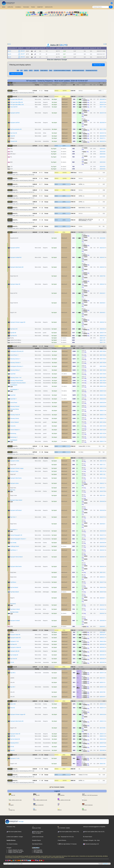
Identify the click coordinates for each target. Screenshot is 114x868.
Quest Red (13, 374)
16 (42, 232)
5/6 (75, 91)
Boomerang (13, 433)
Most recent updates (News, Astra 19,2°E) (94, 832)
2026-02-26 (103, 587)
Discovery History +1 (15, 370)
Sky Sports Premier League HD (18, 322)
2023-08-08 (103, 238)
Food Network (14, 385)
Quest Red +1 (14, 399)
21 (42, 630)
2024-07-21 (103, 517)
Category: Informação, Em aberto (16, 851)
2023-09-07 (102, 136)
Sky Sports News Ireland (16, 500)
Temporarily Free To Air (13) (66, 837)
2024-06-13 (103, 550)
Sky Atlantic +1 (14, 530)
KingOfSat (106, 864)
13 (42, 220)
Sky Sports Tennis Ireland (16, 557)
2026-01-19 (102, 411)
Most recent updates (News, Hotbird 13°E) (68, 832)
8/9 (75, 458)
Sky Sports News (14, 471)
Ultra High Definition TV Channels (67, 844)
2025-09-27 (102, 635)
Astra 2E (23, 51)
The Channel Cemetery (12, 844)
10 (42, 202)
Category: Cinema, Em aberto (15, 852)
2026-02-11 (103, 483)
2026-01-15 (102, 418)
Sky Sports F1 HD (14, 641)
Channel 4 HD (14, 141)
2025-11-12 (103, 465)
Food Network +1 (14, 390)
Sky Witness (13, 582)
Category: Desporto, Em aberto (15, 850)
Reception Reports (36, 840)
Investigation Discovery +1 (17, 366)
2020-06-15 (103, 257)
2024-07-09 (103, 491)
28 (42, 667)
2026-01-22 (102, 386)
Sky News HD (13, 336)
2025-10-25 (102, 433)
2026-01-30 (102, 395)
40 (42, 781)
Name (12, 85)
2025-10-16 (103, 495)
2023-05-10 (102, 133)
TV (21, 71)
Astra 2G (23, 57)
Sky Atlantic (13, 604)
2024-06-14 (103, 546)
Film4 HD (12, 708)
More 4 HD (13, 704)
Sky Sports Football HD (16, 257)
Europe (46, 91)
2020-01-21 (102, 704)
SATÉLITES (10, 7)
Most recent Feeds (38, 851)
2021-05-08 (102, 728)
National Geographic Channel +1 (18, 539)
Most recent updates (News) (14, 832)
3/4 (75, 178)
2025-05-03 (103, 149)
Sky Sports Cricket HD (16, 647)
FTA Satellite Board (38, 852)
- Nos (95, 840)
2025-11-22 (103, 474)
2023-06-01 (102, 123)
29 (42, 701)
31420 (72, 91)
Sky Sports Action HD (15, 638)
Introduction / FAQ (11, 827)
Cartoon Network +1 (15, 430)
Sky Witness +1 (14, 550)
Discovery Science (15, 418)
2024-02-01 (102, 141)
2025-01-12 (102, 673)
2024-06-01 (103, 621)
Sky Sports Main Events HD (17, 267)
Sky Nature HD (14, 329)
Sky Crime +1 (13, 517)
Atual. (101, 85)
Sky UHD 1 (13, 687)
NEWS (4, 7)
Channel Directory (62, 840)
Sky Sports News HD (15, 284)
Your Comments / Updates (58, 787)
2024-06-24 (103, 531)
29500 (72, 346)
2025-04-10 (102, 697)
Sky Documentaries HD (16, 129)
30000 (72, 173)
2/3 (75, 97)
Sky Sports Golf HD (15, 113)
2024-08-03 (102, 750)
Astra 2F (22, 54)
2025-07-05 (102, 692)
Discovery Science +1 (15, 359)
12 (42, 214)
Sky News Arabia (14, 612)
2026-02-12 (103, 577)
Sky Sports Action (14, 483)
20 (42, 458)
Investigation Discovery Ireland (18, 383)
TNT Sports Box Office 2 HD (17, 105)
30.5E (9, 44)
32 (42, 755)
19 (42, 452)
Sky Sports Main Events (16, 478)
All (18, 71)
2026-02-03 (102, 399)
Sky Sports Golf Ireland (16, 510)
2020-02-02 (102, 714)
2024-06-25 (103, 501)
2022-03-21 (103, 248)
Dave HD (12, 750)
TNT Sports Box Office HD (16, 102)
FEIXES (33, 7)
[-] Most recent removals (78, 71)
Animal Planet (14, 403)
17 (42, 346)
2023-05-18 (102, 113)
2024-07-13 (102, 138)
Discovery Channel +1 (16, 363)
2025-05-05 (103, 152)
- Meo (98, 840)
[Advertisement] (57, 29)
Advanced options (98, 65)
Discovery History (15, 409)
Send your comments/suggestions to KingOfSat (94, 827)
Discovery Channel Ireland (17, 381)
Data (51, 71)
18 (42, 446)
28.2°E (63, 45)
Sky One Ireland (14, 587)
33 (42, 769)
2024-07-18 (103, 582)
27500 (72, 97)
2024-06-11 (103, 598)
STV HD (12, 662)
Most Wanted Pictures (37, 844)
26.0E (105, 44)
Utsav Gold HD (14, 107)
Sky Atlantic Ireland (15, 609)
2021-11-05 (102, 107)
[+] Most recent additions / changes (62, 71)
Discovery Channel (15, 406)
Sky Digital (54, 99)
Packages (85, 840)
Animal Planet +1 (14, 355)
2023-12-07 (103, 338)
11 (42, 208)
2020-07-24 (102, 743)
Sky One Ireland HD (15, 739)
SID (74, 85)
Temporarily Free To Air (91, 71)
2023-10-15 (102, 678)
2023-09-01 (102, 99)
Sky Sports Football (15, 621)
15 (42, 226)
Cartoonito (13, 426)
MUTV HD (13, 736)
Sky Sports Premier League (17, 468)
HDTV (26, 71)
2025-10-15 (103, 461)
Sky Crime (13, 490)
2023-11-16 (103, 340)
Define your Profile (36, 827)
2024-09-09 (102, 747)
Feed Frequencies (38, 850)
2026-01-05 (102, 641)
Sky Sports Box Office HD (16, 99)
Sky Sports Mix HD (15, 651)
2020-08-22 (103, 329)
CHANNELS (18, 7)
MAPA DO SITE (49, 7)
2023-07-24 (102, 102)
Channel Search (88, 837)
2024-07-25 (103, 592)
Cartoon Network (14, 422)
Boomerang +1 (14, 437)
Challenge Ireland (15, 546)
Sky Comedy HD (14, 655)
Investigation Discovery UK (17, 351)
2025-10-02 (102, 351)
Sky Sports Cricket (15, 461)
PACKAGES (26, 7)
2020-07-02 (103, 276)
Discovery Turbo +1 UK (16, 378)
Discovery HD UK (14, 743)
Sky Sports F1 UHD (15, 758)
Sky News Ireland (14, 592)
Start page (14, 822)
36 (42, 775)
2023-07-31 (102, 105)
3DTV (31, 71)
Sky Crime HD (14, 133)
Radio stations (44, 71)
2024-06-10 (103, 566)
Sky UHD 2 (13, 673)
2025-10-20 (102, 422)
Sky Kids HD (13, 333)
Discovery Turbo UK (15, 415)
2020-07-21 (103, 336)
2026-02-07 (102, 632)
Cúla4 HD (13, 136)
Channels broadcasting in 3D (91, 844)
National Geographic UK (16, 535)
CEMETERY (40, 7)
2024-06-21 (103, 293)
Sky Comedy (13, 543)
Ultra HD (36, 71)
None (75, 173)
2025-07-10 (103, 333)
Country (37, 85)
